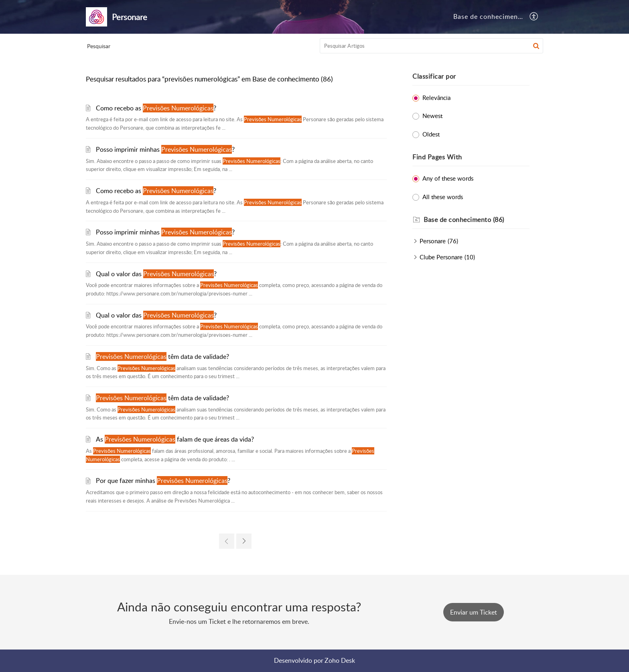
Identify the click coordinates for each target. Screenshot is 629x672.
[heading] (477, 220)
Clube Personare (441, 257)
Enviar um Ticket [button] (474, 612)
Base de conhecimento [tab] (489, 16)
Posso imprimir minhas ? (165, 149)
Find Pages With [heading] (437, 157)
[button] (534, 17)
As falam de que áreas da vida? (175, 439)
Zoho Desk (340, 660)
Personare (433, 241)
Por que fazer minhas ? (163, 481)
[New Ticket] (474, 612)
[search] (432, 46)
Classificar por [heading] (434, 76)
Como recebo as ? (156, 108)
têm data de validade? (162, 356)
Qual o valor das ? (156, 274)
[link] (227, 541)
